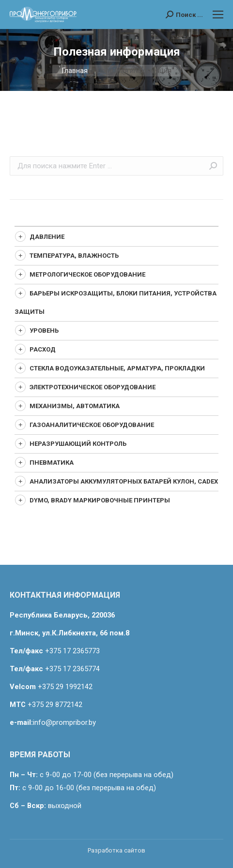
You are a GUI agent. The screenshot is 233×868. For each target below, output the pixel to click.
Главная (75, 71)
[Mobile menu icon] (218, 15)
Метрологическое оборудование (87, 274)
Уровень (44, 331)
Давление (47, 237)
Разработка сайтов (116, 850)
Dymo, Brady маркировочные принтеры (100, 500)
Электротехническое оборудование (93, 387)
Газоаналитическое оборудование (92, 425)
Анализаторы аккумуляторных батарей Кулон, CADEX (124, 481)
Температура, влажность (74, 256)
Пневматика (52, 463)
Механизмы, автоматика (75, 406)
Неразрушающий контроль (78, 444)
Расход (43, 349)
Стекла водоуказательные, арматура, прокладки (117, 368)
